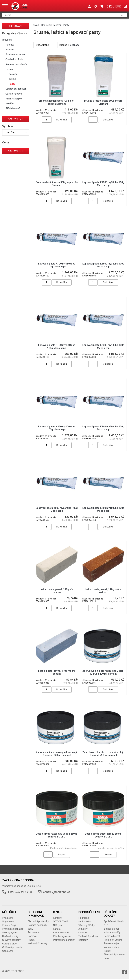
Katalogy (83, 940)
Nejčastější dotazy (37, 943)
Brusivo (10, 50)
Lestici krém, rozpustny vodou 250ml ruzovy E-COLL (57, 835)
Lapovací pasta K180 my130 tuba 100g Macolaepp (57, 346)
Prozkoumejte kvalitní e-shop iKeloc (112, 947)
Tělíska (13, 79)
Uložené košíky (10, 936)
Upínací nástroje (14, 94)
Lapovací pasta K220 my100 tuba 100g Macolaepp (57, 428)
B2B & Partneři (61, 933)
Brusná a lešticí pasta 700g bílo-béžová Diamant (57, 102)
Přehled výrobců (62, 936)
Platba (31, 940)
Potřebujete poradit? (64, 940)
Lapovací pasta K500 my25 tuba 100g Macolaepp (57, 509)
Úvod (36, 25)
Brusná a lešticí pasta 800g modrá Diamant (103, 102)
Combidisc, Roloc (15, 59)
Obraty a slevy (10, 944)
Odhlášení (8, 951)
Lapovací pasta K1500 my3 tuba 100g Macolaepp (103, 265)
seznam (74, 45)
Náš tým (57, 925)
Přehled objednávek (13, 929)
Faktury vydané (10, 933)
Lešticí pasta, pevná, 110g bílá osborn (57, 591)
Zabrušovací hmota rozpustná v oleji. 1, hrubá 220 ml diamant (103, 672)
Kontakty (58, 918)
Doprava (32, 936)
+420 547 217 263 (20, 892)
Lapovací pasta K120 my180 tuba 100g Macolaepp (57, 265)
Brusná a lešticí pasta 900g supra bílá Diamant (57, 184)
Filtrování (16, 26)
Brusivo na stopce (15, 54)
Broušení (7, 40)
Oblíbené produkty (12, 947)
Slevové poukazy (11, 940)
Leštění (9, 69)
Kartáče (10, 104)
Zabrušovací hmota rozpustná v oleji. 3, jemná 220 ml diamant (103, 754)
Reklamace (34, 932)
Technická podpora (88, 936)
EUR (118, 6)
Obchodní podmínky (38, 921)
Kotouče (10, 45)
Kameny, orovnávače (16, 64)
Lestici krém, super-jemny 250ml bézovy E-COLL (103, 835)
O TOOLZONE (60, 922)
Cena (6, 142)
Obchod (83, 933)
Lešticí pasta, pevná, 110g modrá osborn (57, 672)
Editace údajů (9, 925)
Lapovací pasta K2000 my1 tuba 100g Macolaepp (103, 346)
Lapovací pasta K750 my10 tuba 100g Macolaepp (103, 509)
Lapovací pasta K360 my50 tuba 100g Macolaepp (103, 428)
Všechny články (87, 925)
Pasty (12, 84)
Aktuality (83, 929)
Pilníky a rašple (14, 99)
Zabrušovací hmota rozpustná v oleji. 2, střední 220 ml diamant (57, 754)
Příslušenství (13, 108)
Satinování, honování (16, 89)
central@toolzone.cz (57, 892)
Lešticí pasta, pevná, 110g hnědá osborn (103, 591)
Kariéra (57, 929)
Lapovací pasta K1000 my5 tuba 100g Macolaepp (103, 184)
